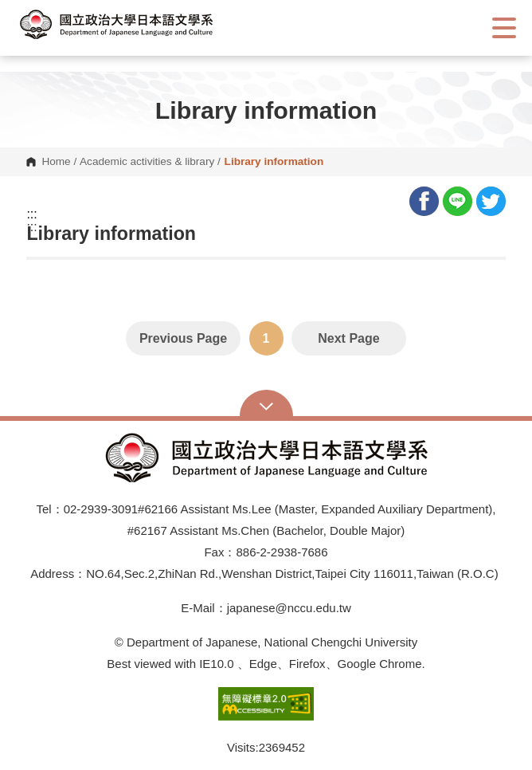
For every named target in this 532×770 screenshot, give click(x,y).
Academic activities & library (147, 162)
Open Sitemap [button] (266, 405)
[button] (131, 24)
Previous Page (183, 338)
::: (31, 214)
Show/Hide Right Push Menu (504, 28)
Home (56, 162)
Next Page (348, 338)
